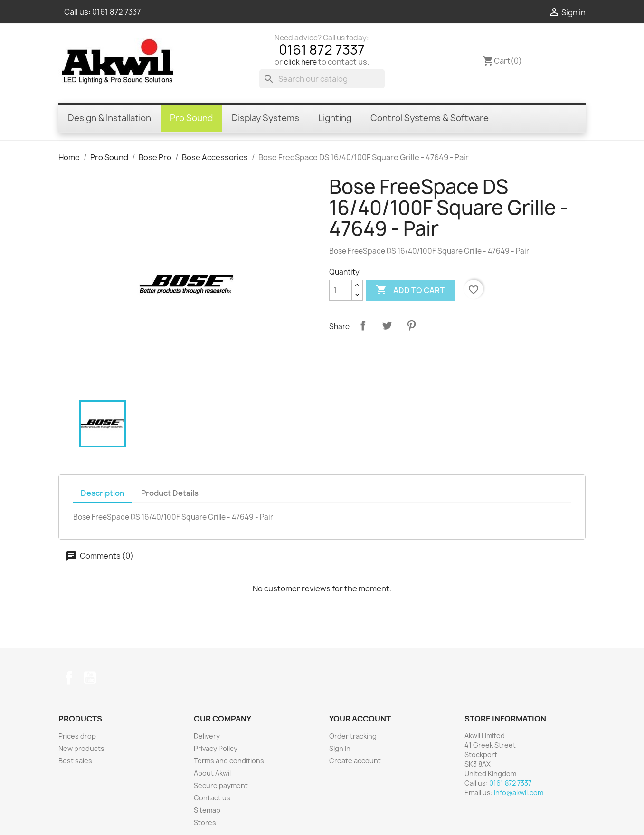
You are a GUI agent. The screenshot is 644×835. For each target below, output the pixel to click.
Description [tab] (103, 493)
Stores (205, 822)
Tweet (387, 325)
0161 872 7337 (116, 12)
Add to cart (410, 290)
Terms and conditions (229, 761)
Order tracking (353, 736)
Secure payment (221, 785)
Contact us (212, 798)
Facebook (69, 678)
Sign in (340, 748)
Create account (355, 761)
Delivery (207, 736)
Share (363, 325)
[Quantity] (341, 290)
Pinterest (411, 325)
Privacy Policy (216, 748)
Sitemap (207, 810)
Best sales (75, 761)
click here (300, 62)
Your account (360, 719)
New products (81, 748)
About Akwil (212, 773)
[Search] (322, 79)
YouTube (90, 678)
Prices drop (77, 736)
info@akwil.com (519, 792)
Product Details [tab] (170, 493)
